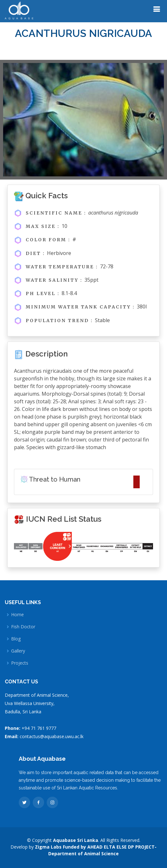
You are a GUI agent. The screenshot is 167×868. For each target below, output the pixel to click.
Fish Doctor (23, 627)
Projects (20, 663)
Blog (16, 639)
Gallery (18, 651)
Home (17, 615)
